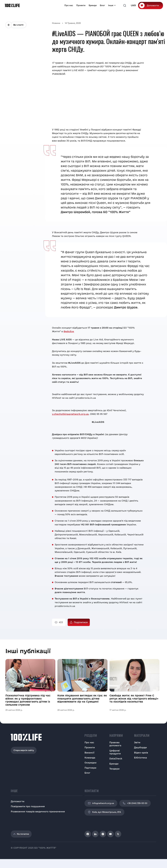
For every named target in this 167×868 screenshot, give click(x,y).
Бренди (93, 5)
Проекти (81, 5)
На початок (21, 834)
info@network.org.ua (101, 803)
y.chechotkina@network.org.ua (70, 414)
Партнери (90, 768)
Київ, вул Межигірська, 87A (104, 812)
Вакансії (89, 753)
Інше (111, 5)
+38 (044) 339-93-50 (135, 803)
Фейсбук (69, 331)
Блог (102, 5)
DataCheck (116, 759)
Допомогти (153, 5)
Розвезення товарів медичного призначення (38, 811)
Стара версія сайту (24, 750)
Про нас (69, 5)
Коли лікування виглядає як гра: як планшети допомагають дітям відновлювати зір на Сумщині (82, 699)
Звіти (137, 742)
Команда (90, 758)
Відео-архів (141, 753)
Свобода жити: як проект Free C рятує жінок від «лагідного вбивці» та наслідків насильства (134, 699)
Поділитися (81, 622)
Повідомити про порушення (28, 806)
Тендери (114, 769)
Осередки (90, 763)
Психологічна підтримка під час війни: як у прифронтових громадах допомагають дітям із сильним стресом (28, 700)
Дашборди (140, 747)
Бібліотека (140, 758)
